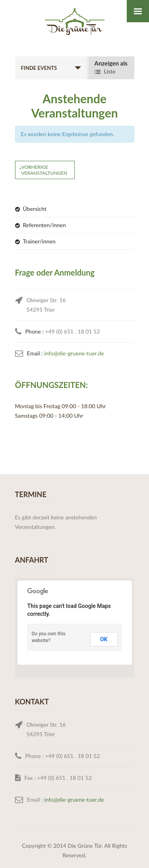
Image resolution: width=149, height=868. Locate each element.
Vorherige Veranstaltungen (44, 170)
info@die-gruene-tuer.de (74, 353)
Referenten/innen (45, 225)
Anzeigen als (111, 63)
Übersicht (35, 209)
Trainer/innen (39, 241)
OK (104, 639)
